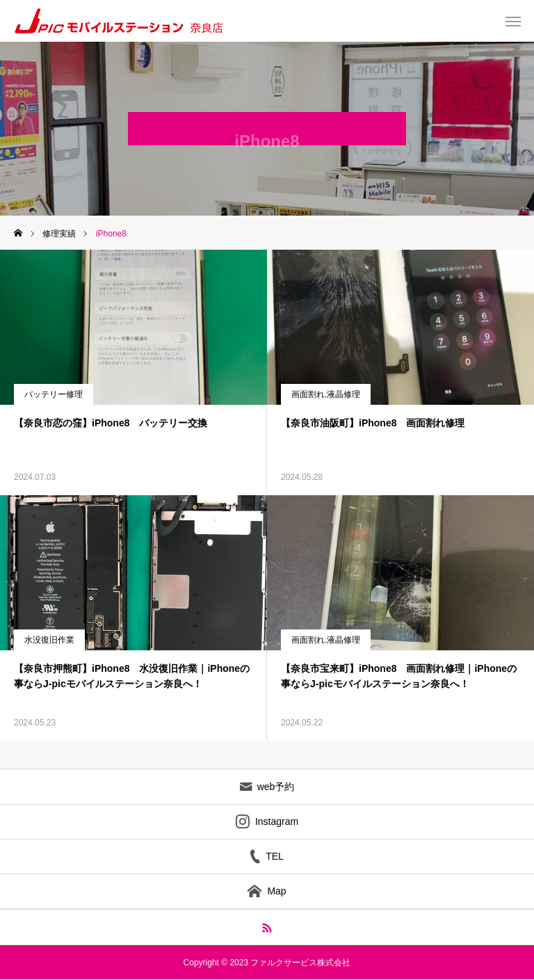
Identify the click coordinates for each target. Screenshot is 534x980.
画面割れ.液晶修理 (326, 394)
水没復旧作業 (49, 640)
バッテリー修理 (54, 394)
